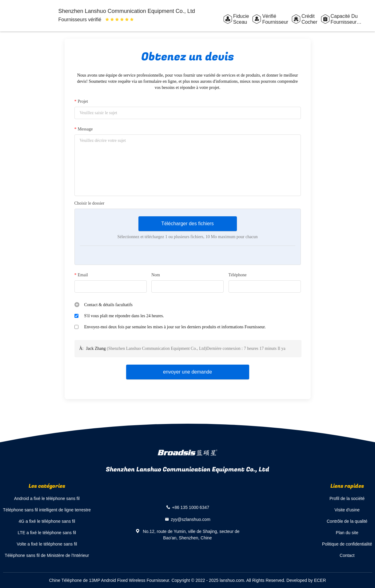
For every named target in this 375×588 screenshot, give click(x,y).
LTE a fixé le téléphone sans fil (47, 533)
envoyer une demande (188, 372)
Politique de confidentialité (347, 544)
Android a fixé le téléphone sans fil (47, 498)
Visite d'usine (347, 510)
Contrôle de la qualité (347, 521)
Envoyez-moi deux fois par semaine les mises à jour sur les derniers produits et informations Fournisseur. (175, 327)
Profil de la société (347, 498)
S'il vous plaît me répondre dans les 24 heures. (124, 316)
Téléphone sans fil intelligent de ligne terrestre (47, 510)
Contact (347, 555)
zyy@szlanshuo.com (191, 519)
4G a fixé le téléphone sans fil (47, 521)
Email (81, 275)
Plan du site (347, 533)
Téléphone (238, 275)
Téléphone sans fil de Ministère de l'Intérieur (47, 555)
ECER (320, 580)
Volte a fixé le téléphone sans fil (47, 544)
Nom (156, 275)
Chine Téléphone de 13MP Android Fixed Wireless (97, 580)
